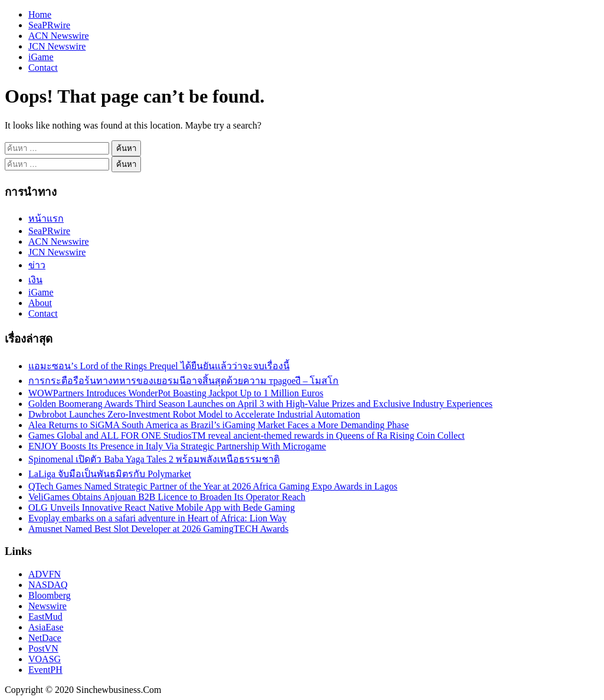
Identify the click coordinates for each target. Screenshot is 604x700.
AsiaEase (46, 627)
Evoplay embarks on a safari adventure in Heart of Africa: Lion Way (157, 518)
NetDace (45, 638)
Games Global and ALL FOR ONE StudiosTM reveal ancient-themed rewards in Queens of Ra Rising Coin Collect (247, 436)
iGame (41, 57)
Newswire (47, 606)
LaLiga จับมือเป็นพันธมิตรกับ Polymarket (110, 474)
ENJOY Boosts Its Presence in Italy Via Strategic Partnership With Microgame (177, 446)
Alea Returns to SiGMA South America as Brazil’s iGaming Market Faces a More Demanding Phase (219, 425)
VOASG (45, 659)
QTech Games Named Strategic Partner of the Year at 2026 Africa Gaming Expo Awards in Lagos (213, 486)
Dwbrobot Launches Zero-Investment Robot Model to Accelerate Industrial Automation (194, 414)
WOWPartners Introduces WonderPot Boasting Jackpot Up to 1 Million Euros (176, 393)
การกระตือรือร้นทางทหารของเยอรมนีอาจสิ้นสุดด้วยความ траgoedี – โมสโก (183, 381)
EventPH (45, 670)
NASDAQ (48, 585)
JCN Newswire (57, 46)
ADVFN (45, 574)
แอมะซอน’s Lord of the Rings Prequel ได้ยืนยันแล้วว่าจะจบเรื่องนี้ (159, 366)
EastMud (45, 617)
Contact (43, 68)
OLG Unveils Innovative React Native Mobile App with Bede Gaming (162, 507)
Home (40, 14)
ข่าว (37, 265)
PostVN (43, 648)
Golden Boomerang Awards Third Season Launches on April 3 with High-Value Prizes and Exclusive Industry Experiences (260, 404)
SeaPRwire (49, 25)
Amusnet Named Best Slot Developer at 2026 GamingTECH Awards (158, 529)
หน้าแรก (46, 218)
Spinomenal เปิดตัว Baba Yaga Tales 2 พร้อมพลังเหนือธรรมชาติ (154, 459)
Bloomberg (50, 595)
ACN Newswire (59, 36)
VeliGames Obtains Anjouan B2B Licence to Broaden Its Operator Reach (167, 497)
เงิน (35, 280)
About (40, 303)
